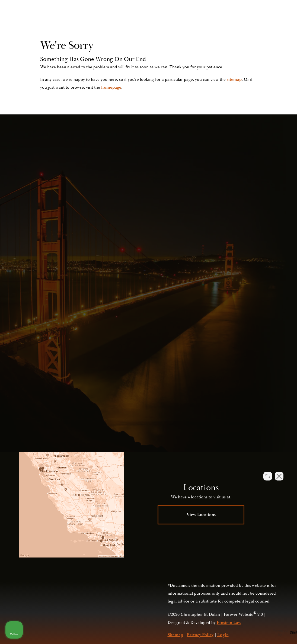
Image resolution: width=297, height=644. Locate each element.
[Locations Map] (72, 505)
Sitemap (175, 635)
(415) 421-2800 (237, 395)
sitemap (234, 79)
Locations (179, 20)
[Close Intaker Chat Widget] (279, 471)
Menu (267, 20)
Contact (206, 20)
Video (155, 20)
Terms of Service (248, 406)
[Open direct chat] (268, 471)
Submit (218, 364)
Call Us (240, 20)
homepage (111, 87)
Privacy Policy (202, 406)
